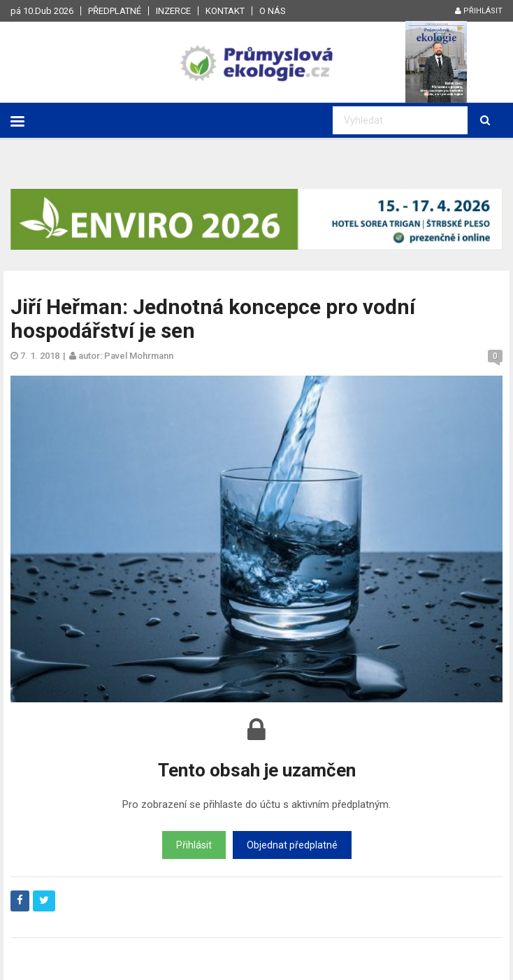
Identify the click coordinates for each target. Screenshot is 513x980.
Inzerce (173, 11)
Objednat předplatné (292, 845)
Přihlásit (479, 11)
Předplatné (115, 11)
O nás (273, 11)
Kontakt (225, 11)
